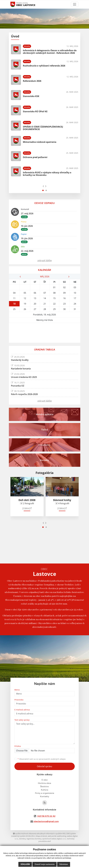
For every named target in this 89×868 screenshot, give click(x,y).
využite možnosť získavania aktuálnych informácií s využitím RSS (39, 834)
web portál (52, 836)
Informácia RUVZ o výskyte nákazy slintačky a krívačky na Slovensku (47, 174)
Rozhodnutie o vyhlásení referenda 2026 (44, 66)
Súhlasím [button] (25, 864)
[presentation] (43, 186)
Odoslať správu (44, 766)
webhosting (62, 836)
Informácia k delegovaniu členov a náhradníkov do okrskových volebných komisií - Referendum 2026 (50, 52)
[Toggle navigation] (75, 4)
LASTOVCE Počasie (45, 333)
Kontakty (45, 796)
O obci (44, 780)
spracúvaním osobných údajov (52, 759)
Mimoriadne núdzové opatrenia (40, 142)
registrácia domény (34, 839)
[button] (43, 190)
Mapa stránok (41, 836)
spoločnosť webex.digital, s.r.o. (54, 839)
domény (22, 839)
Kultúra (45, 790)
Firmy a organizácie (45, 793)
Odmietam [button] (64, 864)
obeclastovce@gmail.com (46, 821)
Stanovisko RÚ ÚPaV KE (35, 111)
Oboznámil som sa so (42, 759)
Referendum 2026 (32, 81)
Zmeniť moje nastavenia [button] (44, 864)
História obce (44, 783)
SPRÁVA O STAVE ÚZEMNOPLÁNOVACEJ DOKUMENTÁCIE (43, 128)
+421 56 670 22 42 (46, 816)
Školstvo (44, 787)
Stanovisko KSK (31, 96)
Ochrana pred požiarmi (35, 157)
